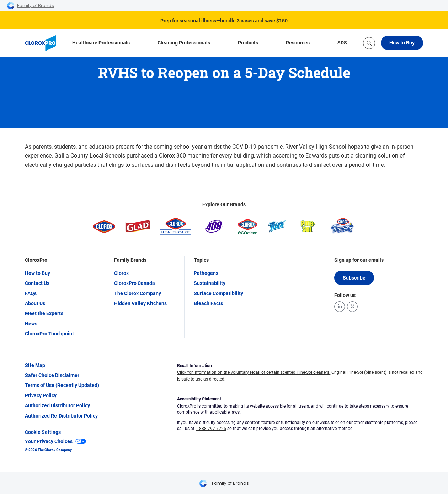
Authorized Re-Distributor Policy (61, 416)
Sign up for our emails (359, 260)
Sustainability (210, 283)
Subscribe (354, 278)
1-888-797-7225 (211, 429)
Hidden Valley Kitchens (140, 303)
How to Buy (402, 43)
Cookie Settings (43, 432)
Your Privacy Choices (55, 441)
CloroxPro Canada (135, 283)
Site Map (35, 365)
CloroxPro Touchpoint (49, 334)
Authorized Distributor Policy (57, 405)
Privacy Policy (41, 395)
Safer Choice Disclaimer (52, 375)
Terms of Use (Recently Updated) (62, 385)
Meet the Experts (44, 313)
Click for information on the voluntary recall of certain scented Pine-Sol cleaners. (254, 372)
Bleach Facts (208, 303)
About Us (35, 303)
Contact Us (37, 283)
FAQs (31, 293)
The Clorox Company (138, 293)
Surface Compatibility (218, 293)
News (31, 324)
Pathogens (206, 273)
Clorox (121, 273)
